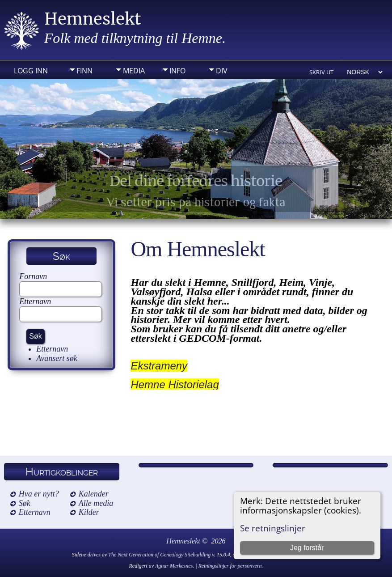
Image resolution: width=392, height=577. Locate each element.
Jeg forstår (307, 548)
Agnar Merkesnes (174, 566)
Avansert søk (57, 358)
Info (177, 71)
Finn (84, 71)
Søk (25, 503)
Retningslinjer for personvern (230, 566)
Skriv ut (321, 72)
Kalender (94, 494)
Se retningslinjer (273, 528)
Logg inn (31, 71)
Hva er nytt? (39, 494)
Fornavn (33, 276)
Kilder (89, 512)
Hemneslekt (93, 19)
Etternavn (35, 301)
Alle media (96, 503)
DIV (222, 71)
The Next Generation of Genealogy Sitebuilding (159, 555)
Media (134, 71)
